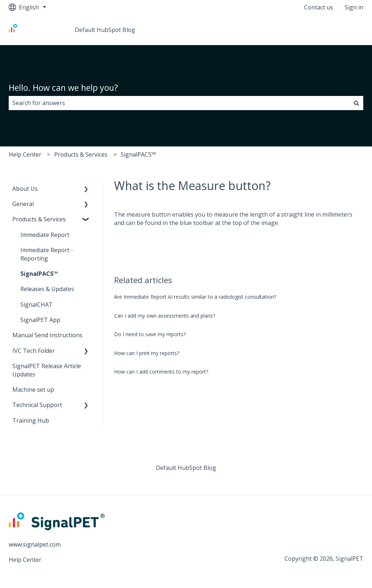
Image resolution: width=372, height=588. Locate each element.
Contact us (319, 7)
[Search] (356, 103)
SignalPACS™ (138, 154)
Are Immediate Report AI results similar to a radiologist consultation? (195, 297)
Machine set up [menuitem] (33, 390)
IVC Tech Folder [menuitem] (34, 351)
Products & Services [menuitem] (39, 219)
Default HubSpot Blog (105, 30)
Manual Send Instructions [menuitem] (47, 335)
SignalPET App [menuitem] (40, 320)
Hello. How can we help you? (63, 88)
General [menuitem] (23, 204)
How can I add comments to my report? (161, 372)
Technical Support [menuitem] (37, 405)
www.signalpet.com (35, 544)
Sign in (354, 7)
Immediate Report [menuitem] (45, 235)
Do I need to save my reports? (150, 334)
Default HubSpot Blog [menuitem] (186, 468)
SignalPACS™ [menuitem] (39, 274)
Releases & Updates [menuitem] (47, 289)
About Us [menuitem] (25, 189)
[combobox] (179, 103)
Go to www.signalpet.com (322, 30)
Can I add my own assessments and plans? (165, 316)
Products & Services (81, 154)
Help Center (25, 154)
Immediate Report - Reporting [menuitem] (47, 254)
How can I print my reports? (147, 353)
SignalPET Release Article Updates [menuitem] (47, 370)
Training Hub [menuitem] (31, 420)
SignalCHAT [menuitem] (37, 305)
